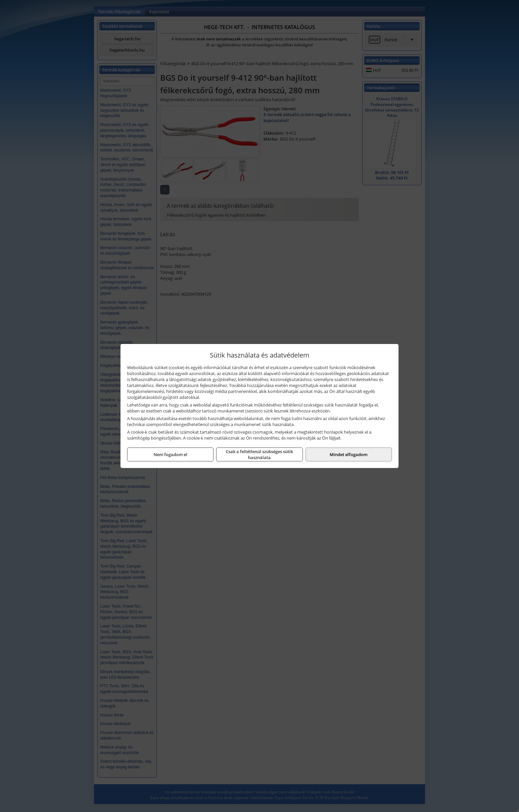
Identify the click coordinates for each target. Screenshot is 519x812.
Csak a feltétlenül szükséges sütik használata (259, 454)
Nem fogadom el (170, 454)
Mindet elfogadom (349, 454)
